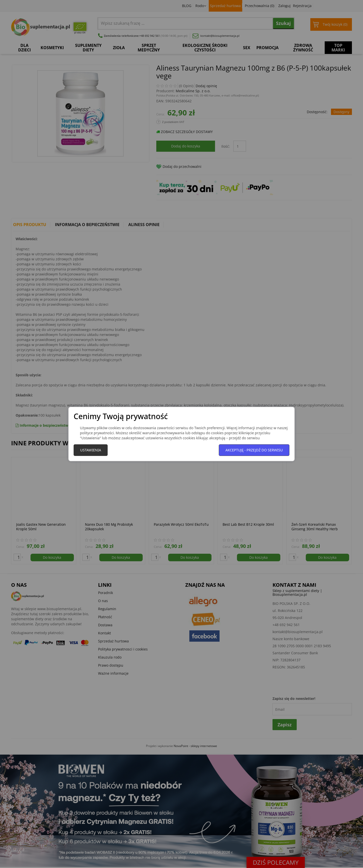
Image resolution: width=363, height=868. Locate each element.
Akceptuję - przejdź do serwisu (254, 450)
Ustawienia (91, 450)
